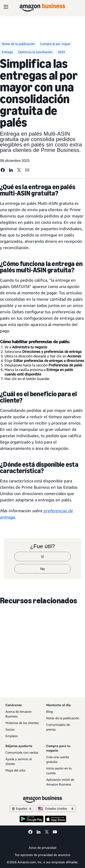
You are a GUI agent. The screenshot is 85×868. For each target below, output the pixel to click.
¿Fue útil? (42, 546)
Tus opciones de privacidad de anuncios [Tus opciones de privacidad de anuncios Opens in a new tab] (42, 855)
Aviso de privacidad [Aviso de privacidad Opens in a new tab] (42, 848)
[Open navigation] (6, 7)
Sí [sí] (42, 557)
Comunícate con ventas (22, 752)
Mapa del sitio (15, 770)
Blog (50, 711)
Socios (10, 729)
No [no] (43, 569)
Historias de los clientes (22, 723)
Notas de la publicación (63, 718)
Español (22, 808)
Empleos (12, 736)
